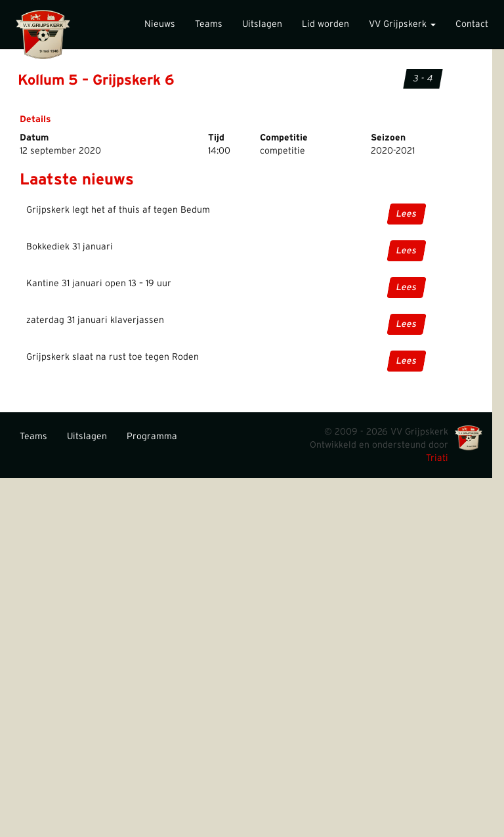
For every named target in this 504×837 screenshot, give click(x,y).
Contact (472, 24)
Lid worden (325, 24)
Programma (152, 437)
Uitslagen (262, 24)
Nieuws (160, 24)
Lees (407, 214)
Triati (437, 458)
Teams (209, 24)
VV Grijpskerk (402, 24)
